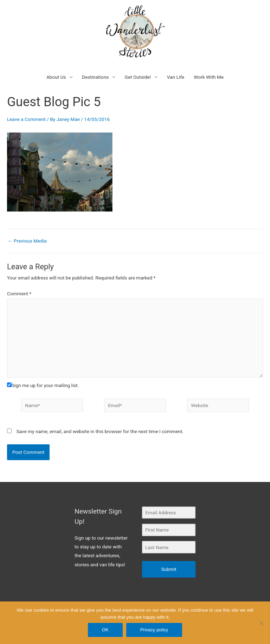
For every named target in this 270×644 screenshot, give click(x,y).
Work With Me (209, 77)
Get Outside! (138, 77)
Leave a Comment (26, 119)
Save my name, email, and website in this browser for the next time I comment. (100, 431)
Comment (19, 294)
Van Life (176, 77)
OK (105, 630)
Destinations (95, 77)
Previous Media (27, 241)
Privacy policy (154, 630)
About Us (56, 77)
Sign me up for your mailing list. (43, 385)
